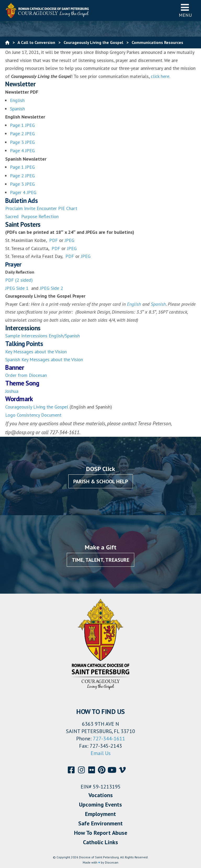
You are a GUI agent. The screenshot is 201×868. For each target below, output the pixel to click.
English (17, 100)
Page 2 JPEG (22, 134)
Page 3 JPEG (22, 142)
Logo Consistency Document (33, 415)
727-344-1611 (109, 739)
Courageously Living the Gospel (37, 407)
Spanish (17, 109)
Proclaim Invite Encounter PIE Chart (41, 208)
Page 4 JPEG (22, 151)
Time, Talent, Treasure (100, 560)
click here (160, 76)
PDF (53, 240)
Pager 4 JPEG (23, 192)
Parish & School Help (101, 481)
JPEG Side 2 (51, 288)
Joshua (12, 391)
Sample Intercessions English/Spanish (43, 336)
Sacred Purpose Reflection (32, 216)
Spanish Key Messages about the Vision (44, 359)
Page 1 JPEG (22, 125)
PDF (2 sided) (19, 280)
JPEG (69, 240)
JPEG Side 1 (18, 288)
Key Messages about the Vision (36, 352)
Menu (185, 10)
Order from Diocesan (26, 375)
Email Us (101, 753)
